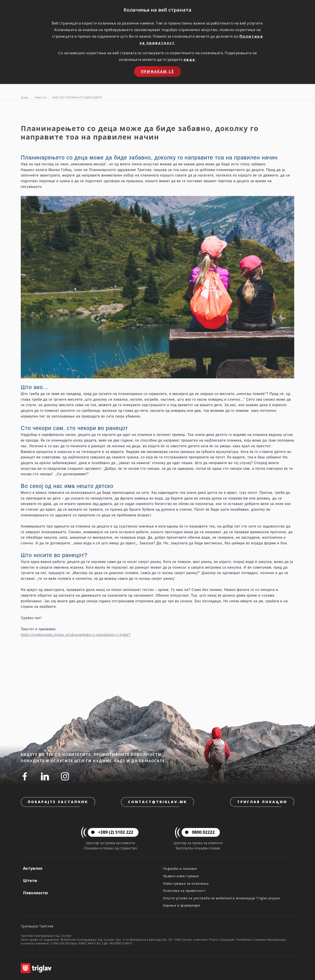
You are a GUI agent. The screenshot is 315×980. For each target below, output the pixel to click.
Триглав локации (262, 802)
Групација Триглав (37, 926)
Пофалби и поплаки (180, 869)
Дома (24, 97)
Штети (30, 880)
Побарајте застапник (58, 802)
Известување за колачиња (186, 883)
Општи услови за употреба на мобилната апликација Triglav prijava (221, 898)
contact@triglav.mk (157, 802)
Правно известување (181, 876)
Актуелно (33, 868)
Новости (40, 97)
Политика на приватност (184, 891)
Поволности (35, 893)
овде (189, 59)
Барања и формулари (182, 905)
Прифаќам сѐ (158, 72)
